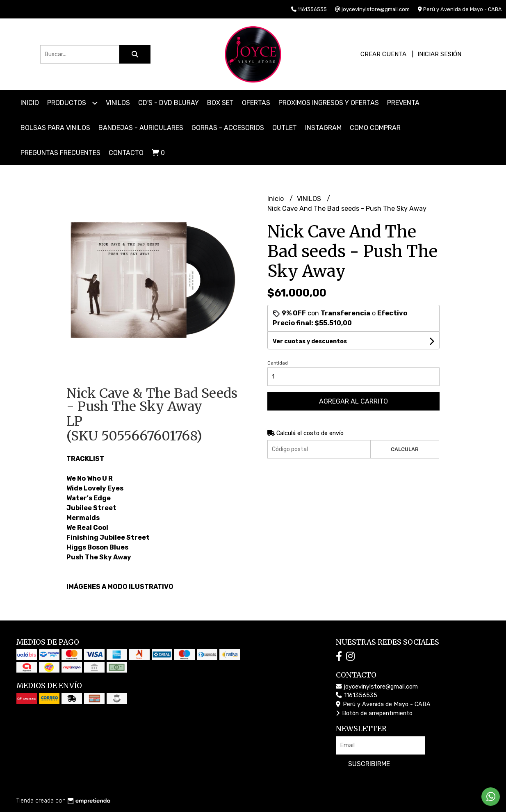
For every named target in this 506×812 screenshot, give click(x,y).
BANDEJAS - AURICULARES (141, 128)
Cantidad (278, 363)
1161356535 (357, 695)
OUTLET (285, 128)
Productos (72, 103)
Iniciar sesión (439, 54)
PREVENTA (403, 103)
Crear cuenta (383, 54)
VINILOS (118, 103)
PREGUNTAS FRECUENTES (60, 153)
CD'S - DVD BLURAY (169, 103)
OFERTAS (256, 103)
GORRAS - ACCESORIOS (228, 128)
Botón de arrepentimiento (374, 713)
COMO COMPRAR (375, 128)
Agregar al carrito (353, 401)
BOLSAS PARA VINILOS (55, 128)
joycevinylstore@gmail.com (377, 687)
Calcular (405, 449)
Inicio (30, 103)
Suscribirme (369, 764)
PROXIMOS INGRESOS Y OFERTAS (329, 103)
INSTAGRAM (323, 128)
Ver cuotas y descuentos (310, 341)
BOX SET (220, 103)
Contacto (126, 153)
